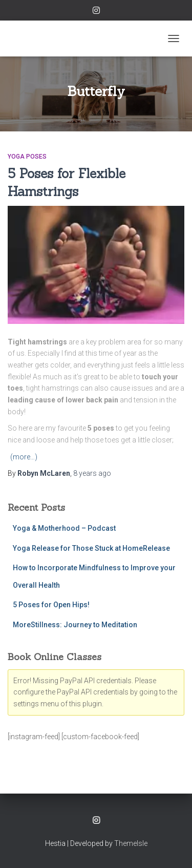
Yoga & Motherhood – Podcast (64, 528)
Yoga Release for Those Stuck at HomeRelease (91, 548)
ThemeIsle (131, 843)
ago (92, 473)
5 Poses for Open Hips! (51, 605)
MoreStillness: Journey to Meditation (75, 625)
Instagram (96, 12)
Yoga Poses (27, 157)
